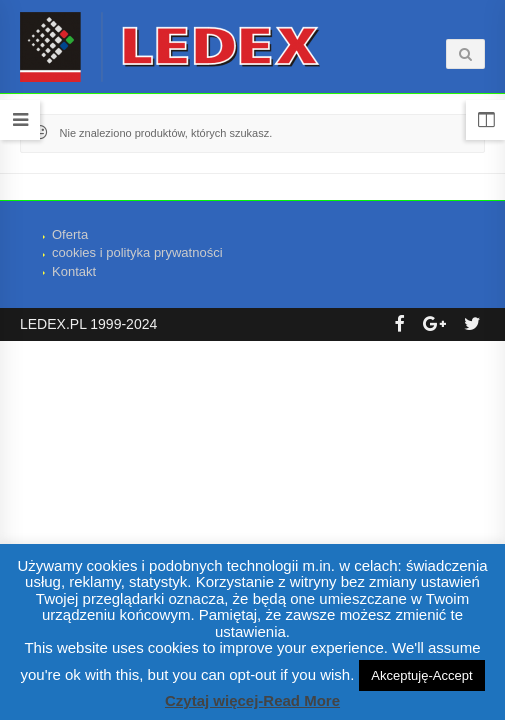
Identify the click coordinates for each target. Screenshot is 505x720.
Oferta (70, 234)
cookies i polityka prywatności (137, 252)
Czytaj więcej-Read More (252, 700)
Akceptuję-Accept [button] (421, 675)
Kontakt (74, 271)
